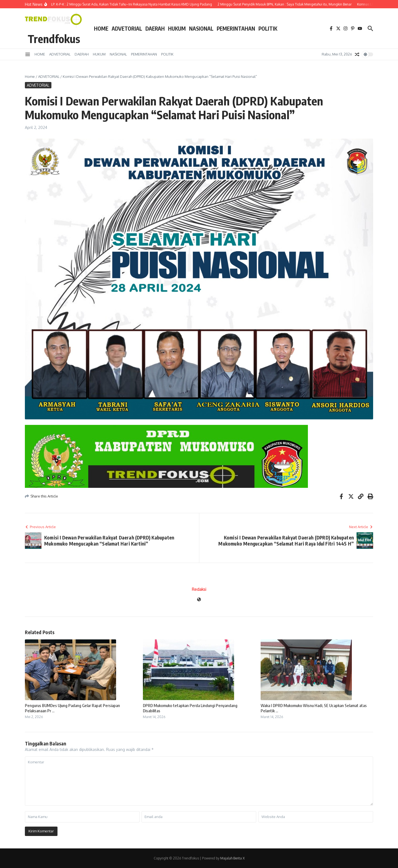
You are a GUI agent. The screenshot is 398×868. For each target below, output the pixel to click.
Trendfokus (54, 39)
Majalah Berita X (232, 858)
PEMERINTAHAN (236, 28)
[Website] (199, 600)
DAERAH (155, 28)
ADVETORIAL (127, 28)
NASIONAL (201, 28)
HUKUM (177, 28)
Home (30, 76)
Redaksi (199, 589)
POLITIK (268, 28)
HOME (101, 28)
